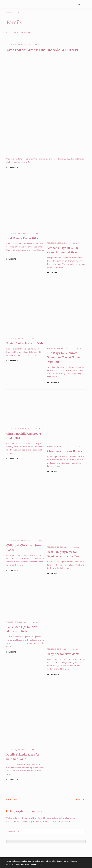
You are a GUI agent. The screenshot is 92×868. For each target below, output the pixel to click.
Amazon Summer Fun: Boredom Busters (42, 50)
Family (36, 45)
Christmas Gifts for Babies (65, 451)
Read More (11, 168)
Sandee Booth (26, 861)
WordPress (37, 864)
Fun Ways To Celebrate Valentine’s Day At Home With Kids (63, 357)
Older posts (12, 799)
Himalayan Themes (14, 864)
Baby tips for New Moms (63, 654)
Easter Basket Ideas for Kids (25, 343)
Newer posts (80, 799)
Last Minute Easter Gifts (22, 238)
